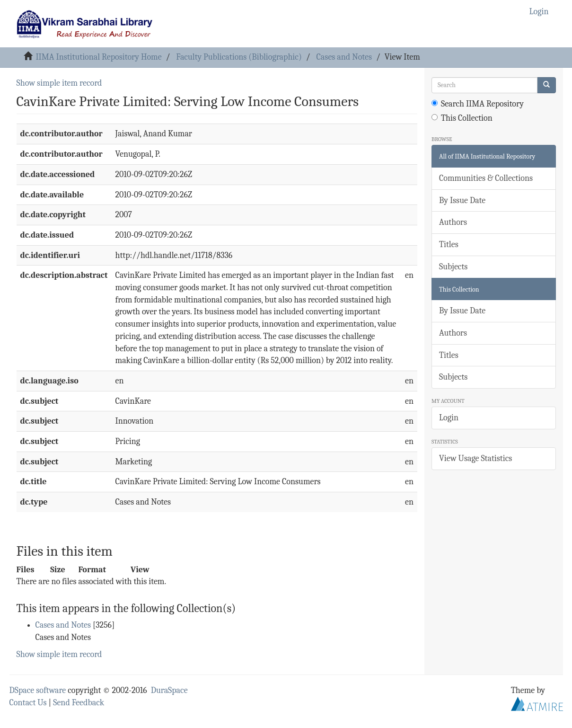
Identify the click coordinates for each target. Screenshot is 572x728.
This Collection (462, 118)
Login (449, 418)
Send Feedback (79, 703)
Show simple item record (59, 83)
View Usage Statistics (475, 458)
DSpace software (38, 690)
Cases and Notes (344, 57)
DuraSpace (169, 690)
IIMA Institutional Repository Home (98, 57)
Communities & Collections (486, 178)
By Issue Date (462, 200)
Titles (449, 244)
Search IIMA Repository (478, 104)
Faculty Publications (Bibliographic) (239, 57)
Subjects (453, 267)
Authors (453, 222)
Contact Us (28, 703)
